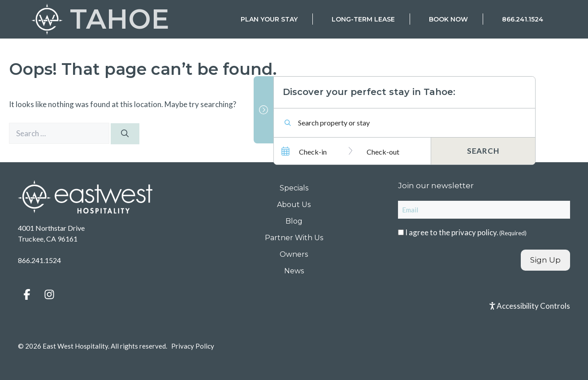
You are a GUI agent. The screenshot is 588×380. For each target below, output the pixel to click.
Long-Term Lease (363, 19)
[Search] (125, 134)
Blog (294, 221)
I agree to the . (466, 232)
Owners (294, 254)
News (294, 271)
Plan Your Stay (269, 19)
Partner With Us (294, 238)
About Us (294, 205)
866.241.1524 (523, 19)
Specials (294, 188)
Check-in (313, 151)
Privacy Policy (193, 346)
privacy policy (474, 232)
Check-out (383, 151)
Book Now (448, 19)
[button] (27, 294)
